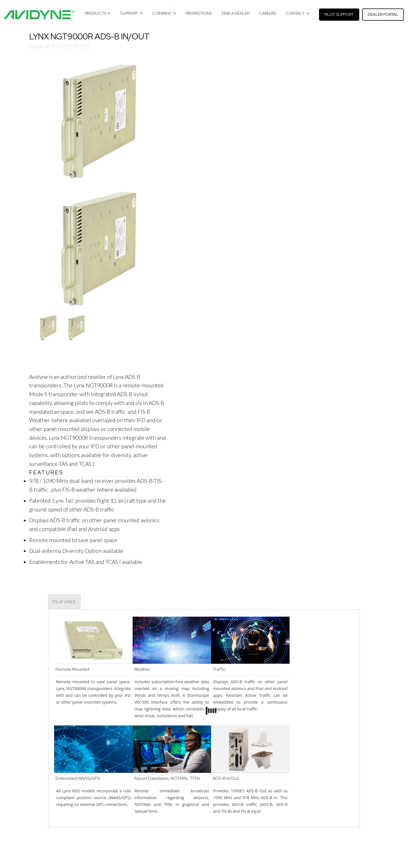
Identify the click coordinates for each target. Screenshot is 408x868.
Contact (295, 13)
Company (162, 13)
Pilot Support (339, 14)
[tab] (64, 602)
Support (129, 13)
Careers (267, 13)
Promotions (199, 13)
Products (95, 13)
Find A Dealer (236, 13)
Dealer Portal (383, 14)
